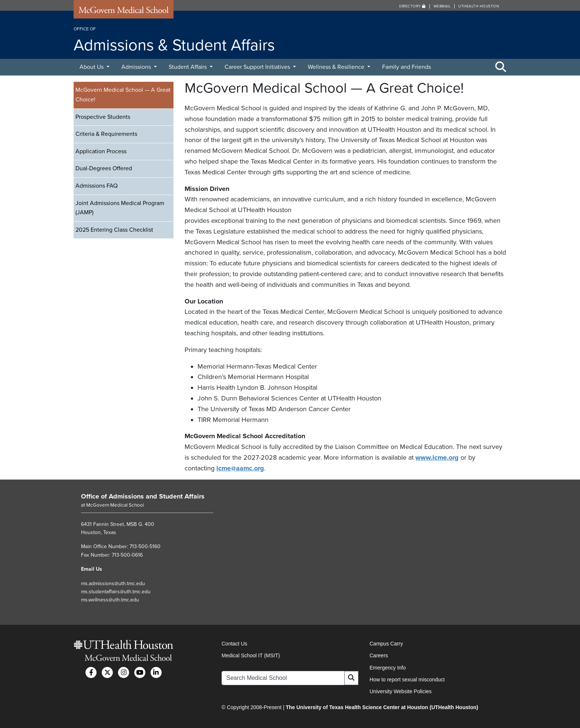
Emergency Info (388, 668)
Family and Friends (407, 67)
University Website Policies (401, 691)
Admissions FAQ (97, 186)
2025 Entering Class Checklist (114, 230)
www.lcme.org (437, 457)
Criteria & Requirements (106, 134)
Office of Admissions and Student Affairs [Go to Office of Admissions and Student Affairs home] (143, 496)
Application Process (101, 151)
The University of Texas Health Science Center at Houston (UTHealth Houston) (382, 707)
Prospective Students (103, 117)
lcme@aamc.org (240, 468)
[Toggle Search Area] (501, 67)
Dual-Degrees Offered (104, 168)
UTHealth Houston (479, 6)
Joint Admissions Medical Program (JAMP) (120, 208)
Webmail (442, 6)
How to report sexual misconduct (407, 680)
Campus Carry (386, 644)
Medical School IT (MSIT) (251, 655)
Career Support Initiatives (258, 67)
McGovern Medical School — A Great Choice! (123, 95)
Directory (412, 6)
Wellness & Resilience (337, 67)
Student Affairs (188, 67)
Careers (379, 655)
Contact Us (234, 644)
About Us (92, 67)
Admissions (137, 67)
